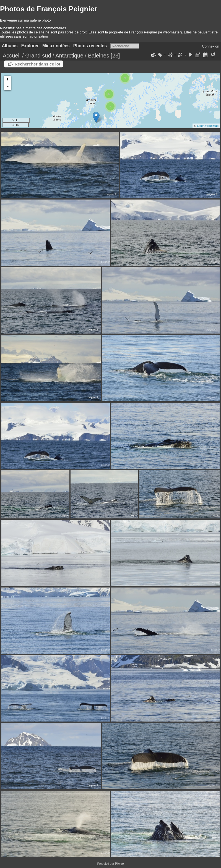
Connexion (210, 46)
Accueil (12, 56)
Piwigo (119, 864)
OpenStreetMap (208, 126)
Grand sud (38, 56)
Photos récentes (90, 46)
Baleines (99, 56)
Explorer (30, 46)
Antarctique (69, 56)
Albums (10, 46)
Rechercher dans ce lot (37, 64)
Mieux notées (56, 46)
